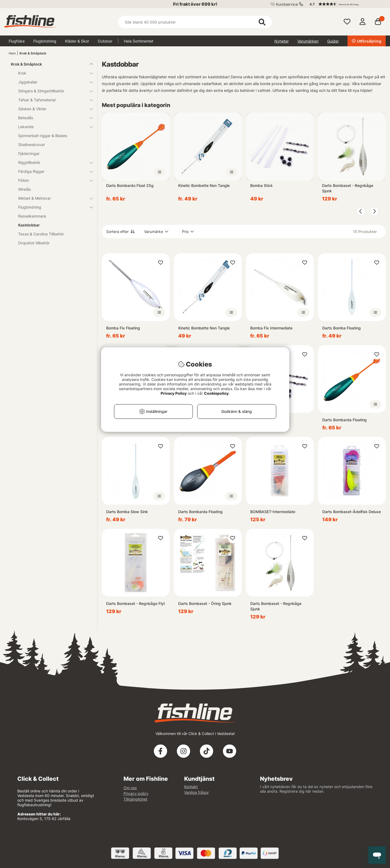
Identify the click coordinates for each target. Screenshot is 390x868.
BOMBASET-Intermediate (273, 512)
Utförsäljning (367, 41)
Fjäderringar (29, 153)
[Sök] (195, 22)
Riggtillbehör (52, 162)
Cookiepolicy (216, 393)
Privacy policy (136, 793)
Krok (52, 73)
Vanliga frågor (196, 792)
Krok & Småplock (33, 53)
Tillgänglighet (135, 799)
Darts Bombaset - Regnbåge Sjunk (348, 188)
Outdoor (105, 41)
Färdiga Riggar (52, 171)
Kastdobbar (29, 225)
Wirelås (25, 189)
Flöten (52, 180)
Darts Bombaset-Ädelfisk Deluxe (352, 512)
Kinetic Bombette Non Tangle (204, 185)
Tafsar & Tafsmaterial (52, 100)
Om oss (130, 788)
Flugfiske (17, 41)
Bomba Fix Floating (123, 328)
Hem (12, 53)
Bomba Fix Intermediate (271, 328)
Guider (333, 41)
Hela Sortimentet (139, 41)
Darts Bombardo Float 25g (130, 185)
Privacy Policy (174, 393)
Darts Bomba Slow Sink (127, 512)
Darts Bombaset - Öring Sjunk (205, 603)
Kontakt (191, 787)
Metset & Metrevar (52, 198)
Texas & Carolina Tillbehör (41, 234)
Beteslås (52, 118)
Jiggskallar (52, 82)
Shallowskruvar (32, 145)
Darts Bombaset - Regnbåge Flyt (136, 603)
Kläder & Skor (77, 41)
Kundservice (287, 4)
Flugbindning (45, 41)
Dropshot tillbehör (34, 243)
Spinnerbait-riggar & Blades (43, 136)
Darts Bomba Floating (342, 328)
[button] (345, 4)
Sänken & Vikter (52, 109)
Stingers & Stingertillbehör (52, 91)
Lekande (52, 127)
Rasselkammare (32, 216)
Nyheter (282, 41)
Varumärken (308, 41)
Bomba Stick (261, 185)
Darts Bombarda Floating (344, 420)
